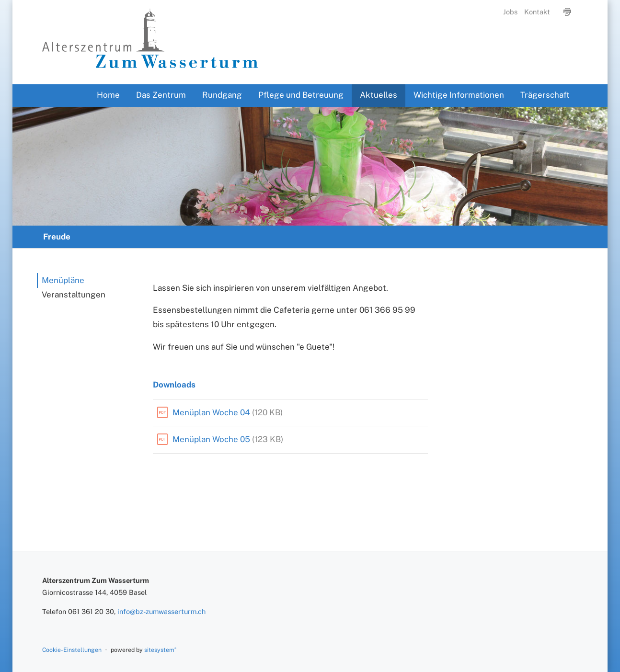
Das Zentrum (161, 95)
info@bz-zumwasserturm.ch (161, 611)
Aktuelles (379, 95)
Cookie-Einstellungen (72, 650)
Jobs (510, 12)
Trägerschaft (545, 95)
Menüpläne (63, 280)
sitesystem (160, 650)
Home (108, 95)
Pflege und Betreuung (301, 95)
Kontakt (537, 12)
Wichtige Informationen (459, 95)
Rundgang (222, 95)
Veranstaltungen (74, 295)
